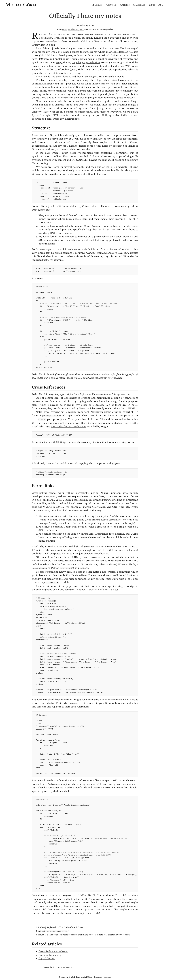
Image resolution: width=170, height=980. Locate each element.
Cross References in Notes (53, 950)
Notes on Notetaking (50, 953)
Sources (107, 975)
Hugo (59, 63)
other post (87, 405)
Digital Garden (47, 957)
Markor (50, 701)
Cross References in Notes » (58, 965)
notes (64, 30)
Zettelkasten (45, 38)
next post (125, 394)
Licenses (98, 975)
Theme (97, 5)
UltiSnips (61, 442)
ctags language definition (86, 63)
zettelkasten (73, 30)
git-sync (112, 378)
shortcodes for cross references (68, 426)
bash (82, 30)
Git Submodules (67, 206)
